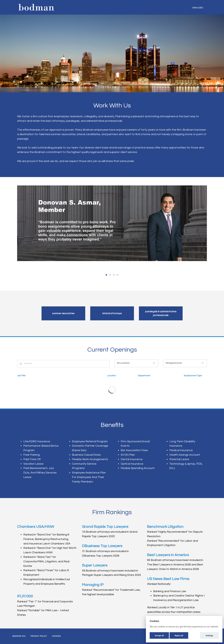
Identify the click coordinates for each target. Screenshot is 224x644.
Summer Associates (63, 313)
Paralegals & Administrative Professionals (161, 313)
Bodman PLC (19, 636)
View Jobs (198, 8)
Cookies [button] (56, 636)
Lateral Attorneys (112, 313)
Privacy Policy (39, 636)
